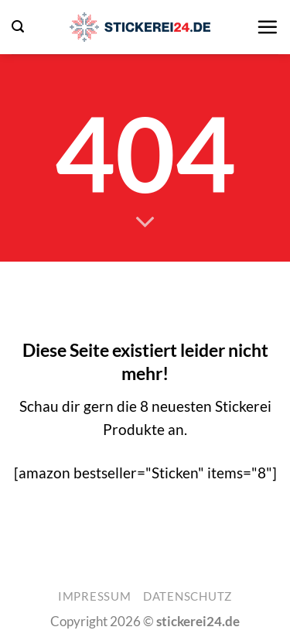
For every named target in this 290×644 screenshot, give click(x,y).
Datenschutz (188, 596)
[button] (18, 27)
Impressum (95, 596)
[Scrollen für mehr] (145, 222)
